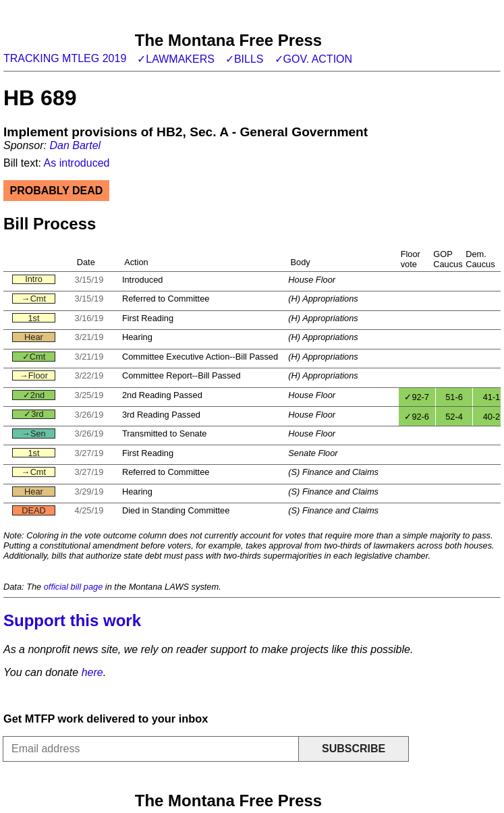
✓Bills (245, 59)
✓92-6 (417, 417)
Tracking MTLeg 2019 (65, 58)
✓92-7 (417, 397)
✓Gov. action (314, 59)
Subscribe (354, 749)
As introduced (77, 163)
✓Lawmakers (176, 59)
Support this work (72, 620)
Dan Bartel (75, 145)
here (92, 672)
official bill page (74, 587)
